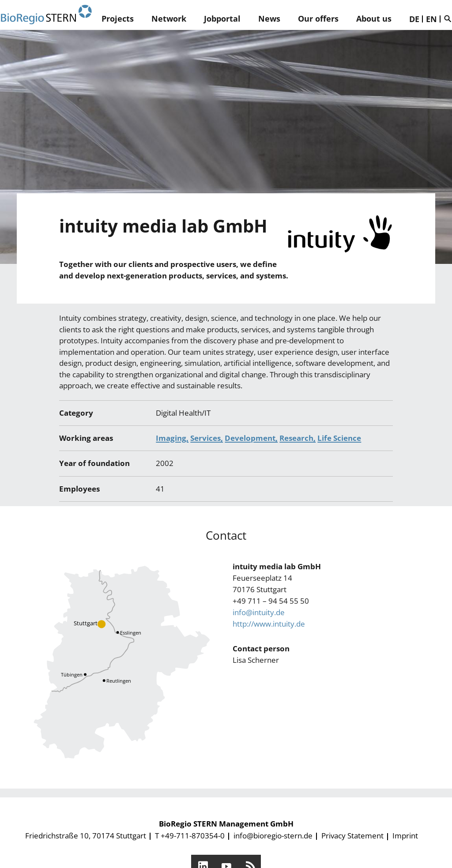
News (269, 19)
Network (169, 19)
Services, (207, 438)
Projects (118, 19)
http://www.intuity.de (269, 624)
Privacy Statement (352, 836)
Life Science (339, 438)
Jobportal (222, 19)
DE (414, 19)
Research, (298, 438)
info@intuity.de (259, 612)
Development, (251, 438)
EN (431, 19)
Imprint (405, 836)
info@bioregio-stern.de (273, 836)
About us (374, 19)
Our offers (318, 19)
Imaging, (172, 438)
